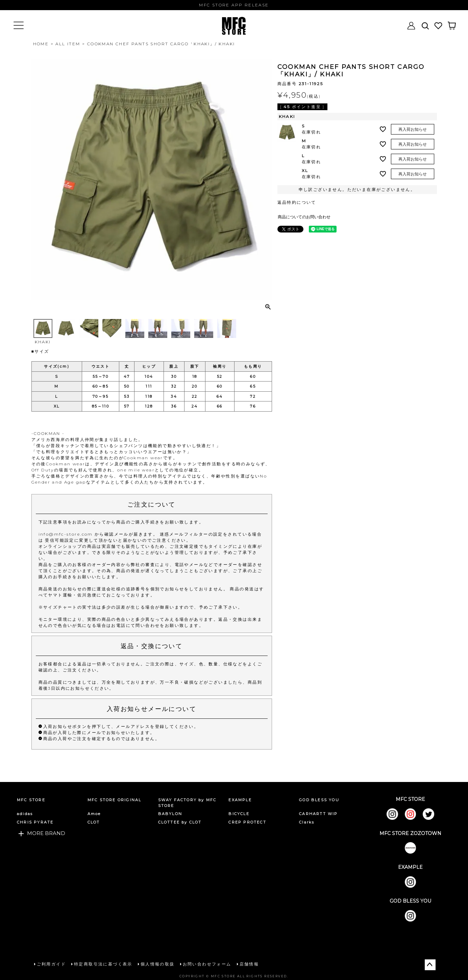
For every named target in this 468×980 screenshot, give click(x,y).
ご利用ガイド (51, 964)
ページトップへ (430, 965)
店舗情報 (249, 964)
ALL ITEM (68, 44)
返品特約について (297, 202)
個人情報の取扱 (158, 964)
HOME (41, 44)
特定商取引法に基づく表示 (103, 964)
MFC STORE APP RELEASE (234, 5)
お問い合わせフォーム (207, 964)
